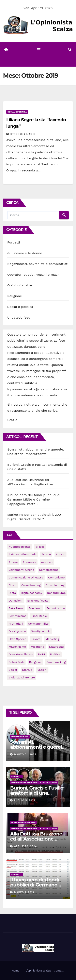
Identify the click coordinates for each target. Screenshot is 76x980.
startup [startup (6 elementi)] (27, 670)
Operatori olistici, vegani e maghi (34, 275)
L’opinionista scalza (38, 971)
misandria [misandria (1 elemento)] (37, 647)
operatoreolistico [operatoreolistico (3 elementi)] (21, 654)
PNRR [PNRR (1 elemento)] (41, 654)
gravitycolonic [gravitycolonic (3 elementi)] (41, 631)
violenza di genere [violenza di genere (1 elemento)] (22, 677)
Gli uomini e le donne (25, 253)
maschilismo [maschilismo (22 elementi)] (17, 647)
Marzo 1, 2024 (24, 892)
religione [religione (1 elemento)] (35, 662)
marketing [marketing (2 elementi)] (52, 639)
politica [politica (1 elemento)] (55, 654)
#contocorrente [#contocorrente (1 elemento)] (20, 547)
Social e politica (17, 112)
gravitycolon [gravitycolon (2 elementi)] (17, 631)
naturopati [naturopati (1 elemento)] (56, 647)
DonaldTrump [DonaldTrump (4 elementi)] (56, 593)
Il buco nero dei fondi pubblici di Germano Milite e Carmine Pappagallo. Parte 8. (34, 499)
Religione (15, 296)
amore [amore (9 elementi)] (13, 562)
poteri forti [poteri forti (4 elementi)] (16, 662)
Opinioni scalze (20, 285)
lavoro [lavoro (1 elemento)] (36, 639)
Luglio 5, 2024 (25, 800)
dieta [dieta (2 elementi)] (12, 593)
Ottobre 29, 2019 (23, 134)
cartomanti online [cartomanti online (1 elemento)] (21, 570)
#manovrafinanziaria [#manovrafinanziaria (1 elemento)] (23, 554)
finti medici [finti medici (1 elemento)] (39, 616)
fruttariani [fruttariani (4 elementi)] (16, 624)
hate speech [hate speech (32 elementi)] (18, 639)
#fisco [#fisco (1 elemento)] (40, 547)
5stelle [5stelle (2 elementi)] (46, 554)
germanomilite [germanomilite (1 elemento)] (38, 624)
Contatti (59, 971)
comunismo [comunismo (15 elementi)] (57, 577)
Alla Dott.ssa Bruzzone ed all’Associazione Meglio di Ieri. (36, 839)
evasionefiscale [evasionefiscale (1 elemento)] (38, 601)
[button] (70, 50)
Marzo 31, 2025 (25, 754)
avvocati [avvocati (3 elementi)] (47, 562)
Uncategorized (19, 317)
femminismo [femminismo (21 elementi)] (18, 616)
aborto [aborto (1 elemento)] (61, 554)
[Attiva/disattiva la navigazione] (39, 50)
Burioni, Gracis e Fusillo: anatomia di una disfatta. (37, 793)
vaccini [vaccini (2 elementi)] (42, 670)
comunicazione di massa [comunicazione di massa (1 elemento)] (26, 577)
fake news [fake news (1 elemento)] (16, 608)
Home (16, 971)
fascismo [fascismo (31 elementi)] (35, 608)
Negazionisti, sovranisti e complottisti (38, 264)
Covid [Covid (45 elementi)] (13, 585)
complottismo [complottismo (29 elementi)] (49, 570)
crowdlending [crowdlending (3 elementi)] (55, 585)
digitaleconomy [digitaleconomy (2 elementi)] (32, 593)
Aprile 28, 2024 (25, 846)
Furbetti (14, 242)
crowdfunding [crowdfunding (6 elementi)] (31, 585)
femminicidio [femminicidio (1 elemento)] (56, 608)
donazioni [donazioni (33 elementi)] (16, 601)
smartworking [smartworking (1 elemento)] (56, 662)
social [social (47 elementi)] (13, 670)
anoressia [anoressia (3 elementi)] (29, 562)
